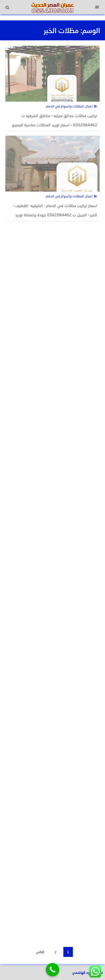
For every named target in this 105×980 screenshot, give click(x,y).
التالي (40, 952)
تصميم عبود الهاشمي (87, 973)
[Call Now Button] (52, 970)
